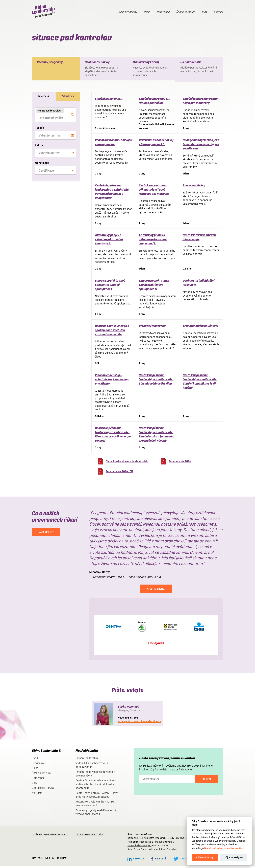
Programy (38, 765)
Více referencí (156, 590)
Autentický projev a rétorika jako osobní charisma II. (153, 241)
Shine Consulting (169, 851)
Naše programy (128, 12)
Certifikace (42, 164)
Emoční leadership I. (109, 100)
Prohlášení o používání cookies (50, 836)
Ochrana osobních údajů (90, 836)
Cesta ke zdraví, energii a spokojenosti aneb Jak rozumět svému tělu (112, 332)
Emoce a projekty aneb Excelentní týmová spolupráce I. (110, 286)
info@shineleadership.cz (139, 847)
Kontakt (219, 12)
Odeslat (206, 781)
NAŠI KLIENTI (46, 534)
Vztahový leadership (153, 328)
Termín (40, 129)
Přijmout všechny (205, 857)
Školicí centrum (186, 12)
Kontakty (37, 794)
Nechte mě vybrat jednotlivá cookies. (224, 848)
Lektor (39, 147)
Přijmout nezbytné (233, 857)
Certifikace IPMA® (43, 789)
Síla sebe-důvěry (194, 187)
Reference (163, 12)
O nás (147, 12)
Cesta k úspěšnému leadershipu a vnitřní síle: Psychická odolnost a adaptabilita (96, 786)
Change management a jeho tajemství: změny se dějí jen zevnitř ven (201, 146)
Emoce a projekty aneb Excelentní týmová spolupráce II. (154, 286)
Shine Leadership (149, 851)
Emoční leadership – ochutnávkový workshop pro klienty (112, 381)
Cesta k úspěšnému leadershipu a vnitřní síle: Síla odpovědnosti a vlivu (156, 381)
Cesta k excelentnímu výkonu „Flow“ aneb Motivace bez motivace (154, 191)
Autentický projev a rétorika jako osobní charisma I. (109, 241)
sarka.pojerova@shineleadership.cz (139, 723)
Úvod (35, 760)
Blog (205, 12)
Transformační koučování (200, 328)
